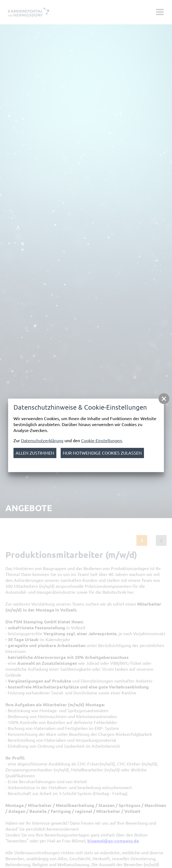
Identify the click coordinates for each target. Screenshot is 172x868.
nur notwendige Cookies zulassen (102, 453)
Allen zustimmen (35, 453)
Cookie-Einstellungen (102, 441)
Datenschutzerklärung (42, 441)
